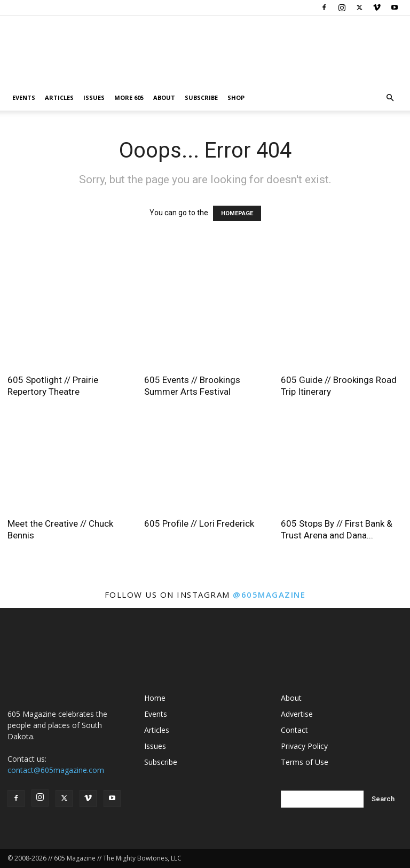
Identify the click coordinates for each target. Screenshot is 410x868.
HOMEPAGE (237, 213)
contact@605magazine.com (56, 770)
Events (24, 97)
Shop (236, 97)
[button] (390, 98)
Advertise (297, 714)
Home (155, 698)
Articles (59, 97)
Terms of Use (305, 762)
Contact (294, 730)
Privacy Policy (304, 746)
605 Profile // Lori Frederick (199, 523)
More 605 (129, 97)
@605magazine (269, 595)
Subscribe (201, 97)
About (164, 97)
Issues (94, 97)
